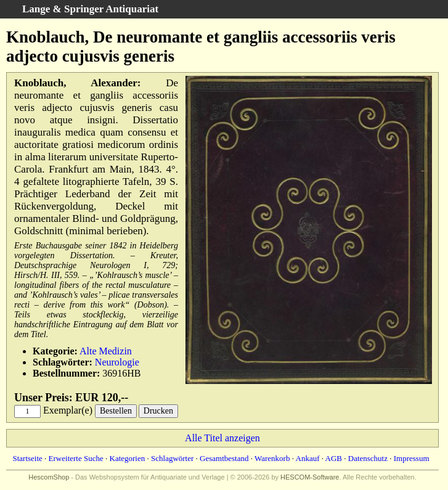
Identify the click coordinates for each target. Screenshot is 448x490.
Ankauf (308, 458)
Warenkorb (272, 458)
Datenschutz (368, 458)
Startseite (27, 458)
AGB (334, 458)
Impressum (412, 458)
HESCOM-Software (310, 477)
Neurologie (117, 362)
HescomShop (49, 477)
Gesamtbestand (224, 458)
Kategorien (128, 458)
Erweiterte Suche (76, 458)
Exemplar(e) (68, 410)
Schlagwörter (172, 458)
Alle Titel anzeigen (222, 438)
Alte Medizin (106, 351)
